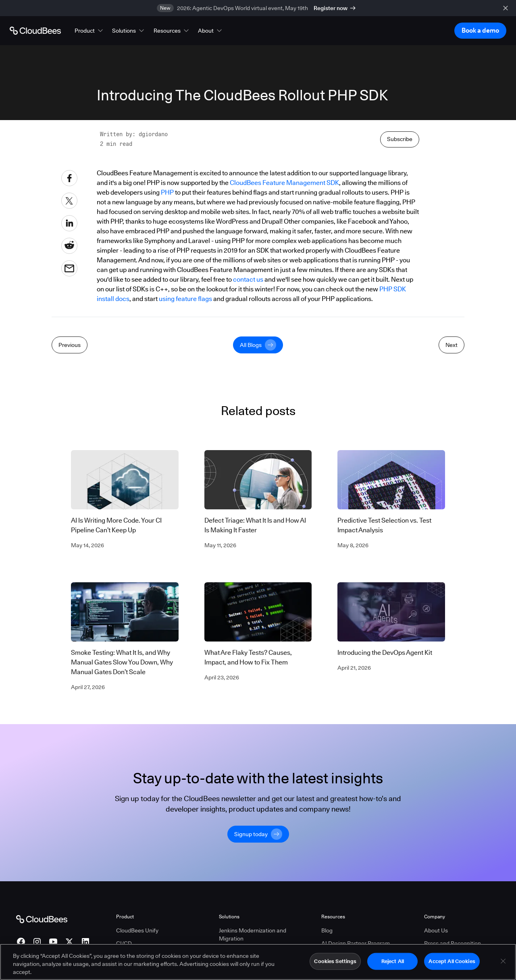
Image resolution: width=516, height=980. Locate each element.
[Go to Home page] (35, 31)
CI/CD (124, 943)
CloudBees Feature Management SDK (284, 183)
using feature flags (185, 299)
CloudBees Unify (137, 930)
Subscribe (400, 139)
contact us (248, 279)
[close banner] (506, 8)
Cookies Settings (335, 961)
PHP (167, 192)
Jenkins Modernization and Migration (253, 934)
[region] (258, 962)
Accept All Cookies (452, 961)
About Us (436, 930)
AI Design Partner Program (356, 943)
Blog (327, 930)
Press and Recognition (453, 943)
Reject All (393, 961)
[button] (89, 31)
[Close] (503, 961)
